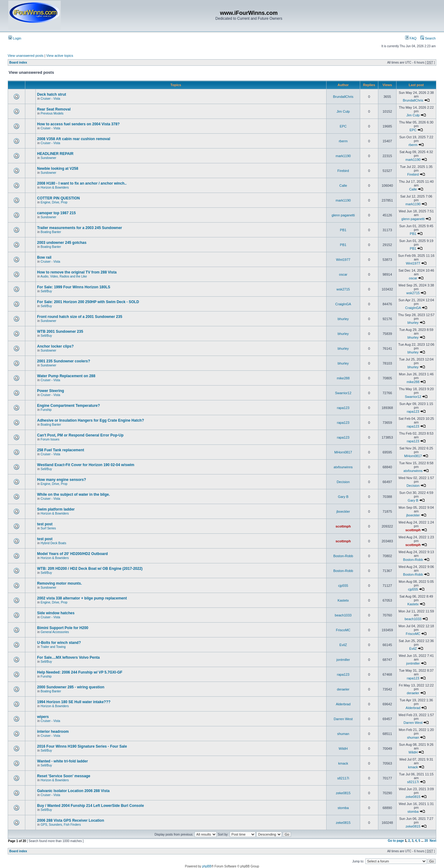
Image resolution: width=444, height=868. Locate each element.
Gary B (343, 497)
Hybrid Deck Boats (53, 543)
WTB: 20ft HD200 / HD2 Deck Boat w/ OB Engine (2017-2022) (90, 569)
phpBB (207, 866)
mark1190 (343, 156)
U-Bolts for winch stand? (59, 643)
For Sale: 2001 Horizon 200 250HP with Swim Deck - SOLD (88, 302)
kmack (343, 763)
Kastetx (343, 600)
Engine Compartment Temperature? (68, 406)
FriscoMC (343, 630)
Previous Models (52, 113)
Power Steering (50, 391)
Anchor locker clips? (55, 346)
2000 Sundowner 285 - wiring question (71, 687)
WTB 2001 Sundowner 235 (60, 332)
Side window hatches (56, 613)
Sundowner (49, 158)
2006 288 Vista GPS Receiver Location (70, 820)
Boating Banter (51, 232)
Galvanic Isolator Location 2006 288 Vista (73, 791)
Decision (343, 482)
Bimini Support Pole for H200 (63, 628)
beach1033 (343, 615)
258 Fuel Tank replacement (61, 450)
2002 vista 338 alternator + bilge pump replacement (82, 598)
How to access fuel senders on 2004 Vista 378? (78, 124)
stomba (343, 808)
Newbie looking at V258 (58, 169)
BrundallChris (343, 97)
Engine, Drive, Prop (54, 202)
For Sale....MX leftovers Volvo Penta (68, 657)
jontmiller (343, 660)
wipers (43, 717)
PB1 (343, 230)
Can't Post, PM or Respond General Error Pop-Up (80, 435)
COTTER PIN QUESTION (58, 198)
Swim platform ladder (56, 509)
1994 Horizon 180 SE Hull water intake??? (74, 702)
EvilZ (343, 645)
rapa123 (343, 408)
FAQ (411, 38)
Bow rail (44, 257)
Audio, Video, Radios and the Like (64, 276)
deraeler (343, 689)
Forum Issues (50, 439)
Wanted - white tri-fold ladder (62, 761)
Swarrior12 (343, 393)
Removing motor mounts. (59, 583)
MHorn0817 (343, 452)
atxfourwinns (343, 467)
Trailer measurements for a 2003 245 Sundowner (79, 228)
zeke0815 (343, 793)
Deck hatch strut (51, 94)
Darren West (343, 719)
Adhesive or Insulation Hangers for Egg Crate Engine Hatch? (90, 420)
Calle (343, 186)
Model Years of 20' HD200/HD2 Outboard (72, 554)
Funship (46, 410)
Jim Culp (343, 111)
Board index (18, 63)
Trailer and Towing (53, 647)
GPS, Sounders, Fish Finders (61, 825)
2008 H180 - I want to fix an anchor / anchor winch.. (82, 183)
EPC (343, 126)
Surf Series (48, 528)
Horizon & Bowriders (55, 188)
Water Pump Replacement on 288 (66, 376)
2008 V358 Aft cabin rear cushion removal (74, 139)
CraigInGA (343, 304)
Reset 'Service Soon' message (64, 776)
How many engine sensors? (62, 480)
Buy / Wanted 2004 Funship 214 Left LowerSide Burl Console (90, 806)
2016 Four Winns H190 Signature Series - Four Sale (82, 746)
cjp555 (343, 586)
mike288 (343, 378)
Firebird (343, 171)
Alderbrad (343, 704)
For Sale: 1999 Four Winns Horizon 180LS (74, 287)
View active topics (60, 56)
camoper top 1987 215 (56, 213)
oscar (343, 274)
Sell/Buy (46, 291)
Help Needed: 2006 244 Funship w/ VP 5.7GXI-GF (80, 672)
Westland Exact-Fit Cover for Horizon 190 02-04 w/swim (86, 465)
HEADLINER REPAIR (55, 154)
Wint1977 (343, 260)
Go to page (396, 841)
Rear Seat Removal (54, 109)
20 (426, 841)
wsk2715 (343, 289)
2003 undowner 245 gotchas (62, 243)
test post (45, 524)
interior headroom (53, 732)
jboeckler (343, 511)
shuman (343, 734)
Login (15, 38)
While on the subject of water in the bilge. (73, 495)
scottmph (343, 526)
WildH (343, 749)
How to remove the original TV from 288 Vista (77, 272)
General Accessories (55, 632)
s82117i (343, 778)
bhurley (343, 319)
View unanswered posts (26, 56)
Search (428, 38)
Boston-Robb (343, 556)
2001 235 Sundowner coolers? (64, 361)
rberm (343, 141)
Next (433, 841)
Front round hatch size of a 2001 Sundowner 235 (80, 317)
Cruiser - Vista (50, 99)
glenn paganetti (343, 215)
